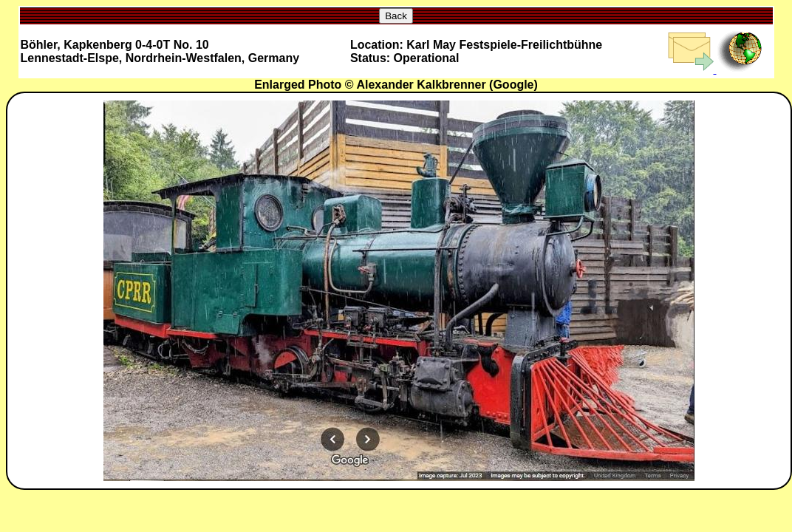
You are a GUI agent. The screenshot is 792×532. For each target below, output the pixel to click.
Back (396, 16)
